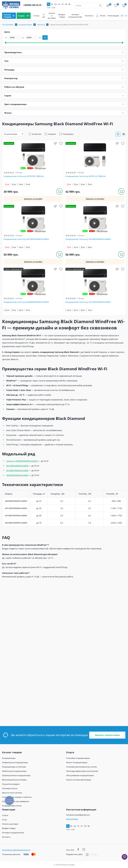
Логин (103, 16)
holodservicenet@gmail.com (78, 815)
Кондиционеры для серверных (16, 801)
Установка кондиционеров (78, 758)
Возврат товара (62, 16)
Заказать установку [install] (33, 199)
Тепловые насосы (10, 788)
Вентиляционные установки (14, 780)
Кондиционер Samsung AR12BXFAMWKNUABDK (88, 302)
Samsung (41, 25)
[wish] (61, 143)
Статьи (36, 16)
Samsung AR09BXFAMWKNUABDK (22, 461)
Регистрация (113, 16)
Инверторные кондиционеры (15, 762)
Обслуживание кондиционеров (80, 775)
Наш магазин (72, 819)
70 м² (28, 184)
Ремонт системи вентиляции (79, 780)
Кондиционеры (25, 25)
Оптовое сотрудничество (75, 16)
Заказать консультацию (107, 735)
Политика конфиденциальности (16, 850)
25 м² (7, 184)
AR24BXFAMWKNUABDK (17, 475)
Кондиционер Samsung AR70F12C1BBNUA (85, 176)
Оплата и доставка (52, 16)
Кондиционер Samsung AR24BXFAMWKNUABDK (88, 239)
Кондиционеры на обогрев (14, 767)
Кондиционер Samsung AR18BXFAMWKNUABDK (26, 239)
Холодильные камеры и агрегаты (17, 797)
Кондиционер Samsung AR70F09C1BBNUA (24, 176)
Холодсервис (8, 25)
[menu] (9, 16)
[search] (100, 6)
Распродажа (68, 134)
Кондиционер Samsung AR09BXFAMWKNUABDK (26, 302)
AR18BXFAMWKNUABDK (17, 470)
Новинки (52, 134)
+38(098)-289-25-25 (32, 5)
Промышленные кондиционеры (16, 775)
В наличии (37, 134)
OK (45, 38)
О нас (44, 16)
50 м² (21, 184)
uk (126, 16)
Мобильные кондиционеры (14, 771)
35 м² (14, 184)
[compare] (55, 143)
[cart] (123, 6)
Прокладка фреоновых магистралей (82, 771)
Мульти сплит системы (12, 793)
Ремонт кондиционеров (77, 762)
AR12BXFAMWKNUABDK (17, 466)
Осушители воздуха (11, 784)
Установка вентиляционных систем (82, 767)
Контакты (89, 16)
